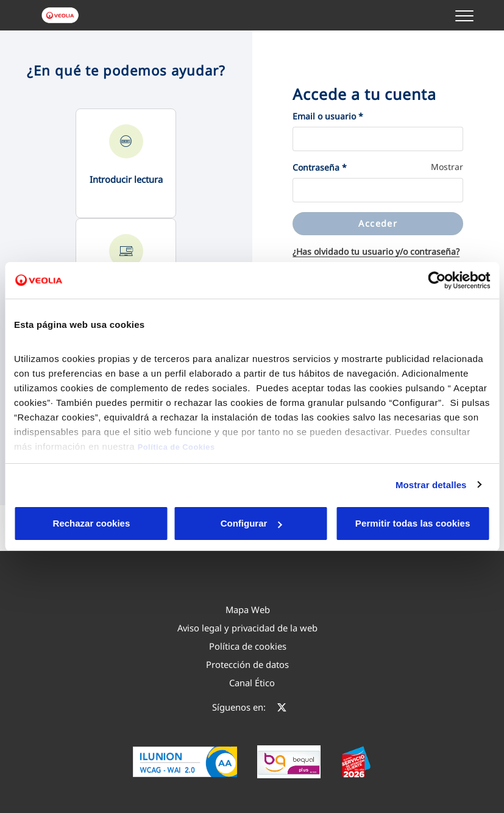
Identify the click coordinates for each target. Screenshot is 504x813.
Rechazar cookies (64, 523)
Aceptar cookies (275, 523)
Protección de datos (247, 664)
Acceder (378, 223)
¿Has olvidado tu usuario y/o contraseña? (376, 251)
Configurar (170, 523)
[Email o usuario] (378, 139)
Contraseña (320, 167)
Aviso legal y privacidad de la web (247, 628)
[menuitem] (248, 609)
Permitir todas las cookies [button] (412, 523)
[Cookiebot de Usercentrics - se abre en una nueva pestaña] (437, 280)
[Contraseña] (378, 190)
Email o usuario (328, 116)
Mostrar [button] (447, 167)
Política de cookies (248, 646)
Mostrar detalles (431, 485)
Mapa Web (248, 609)
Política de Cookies (176, 447)
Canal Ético (252, 683)
